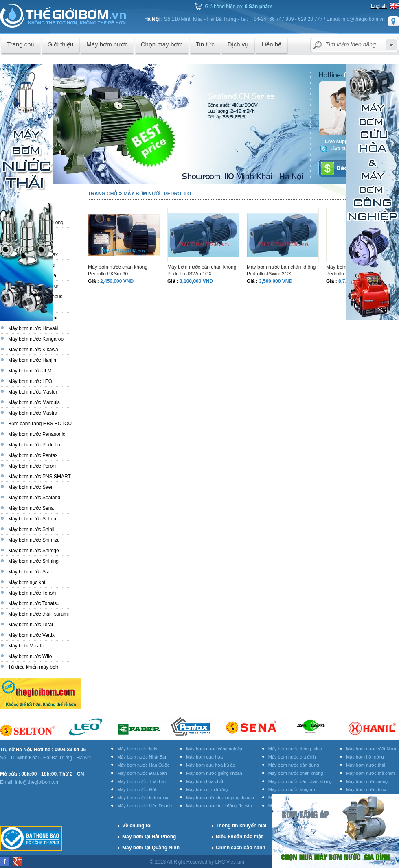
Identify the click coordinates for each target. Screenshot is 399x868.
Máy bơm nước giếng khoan (214, 773)
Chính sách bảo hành (241, 848)
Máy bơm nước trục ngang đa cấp (220, 798)
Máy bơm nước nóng (367, 781)
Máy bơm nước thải (365, 765)
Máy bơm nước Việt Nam (371, 749)
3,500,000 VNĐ (276, 281)
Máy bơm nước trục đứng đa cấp (219, 806)
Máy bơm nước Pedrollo (157, 194)
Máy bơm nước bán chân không (300, 781)
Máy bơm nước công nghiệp (214, 749)
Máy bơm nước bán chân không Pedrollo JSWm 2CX (281, 270)
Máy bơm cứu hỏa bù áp (211, 765)
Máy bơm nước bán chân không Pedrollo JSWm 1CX (202, 270)
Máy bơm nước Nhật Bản (142, 757)
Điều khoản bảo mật (239, 837)
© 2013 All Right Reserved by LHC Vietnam (198, 862)
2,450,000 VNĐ (117, 281)
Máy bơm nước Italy (137, 749)
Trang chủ (103, 194)
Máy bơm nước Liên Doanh (145, 806)
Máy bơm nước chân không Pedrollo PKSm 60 (118, 270)
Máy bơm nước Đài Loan (142, 773)
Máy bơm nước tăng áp (292, 789)
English (379, 6)
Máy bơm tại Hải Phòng (149, 837)
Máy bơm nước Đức (137, 789)
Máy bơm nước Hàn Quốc (143, 765)
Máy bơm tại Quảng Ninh (151, 848)
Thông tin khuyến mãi (241, 826)
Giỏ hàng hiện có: (239, 7)
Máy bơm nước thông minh (295, 749)
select (391, 45)
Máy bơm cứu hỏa (204, 757)
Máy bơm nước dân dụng (294, 765)
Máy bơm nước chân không (296, 773)
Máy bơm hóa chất (205, 781)
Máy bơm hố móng (365, 757)
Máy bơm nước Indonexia (143, 798)
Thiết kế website (267, 862)
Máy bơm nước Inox (366, 789)
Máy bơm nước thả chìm (370, 773)
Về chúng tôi (137, 826)
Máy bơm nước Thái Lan (142, 781)
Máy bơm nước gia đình (292, 757)
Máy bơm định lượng (207, 789)
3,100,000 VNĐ (196, 281)
